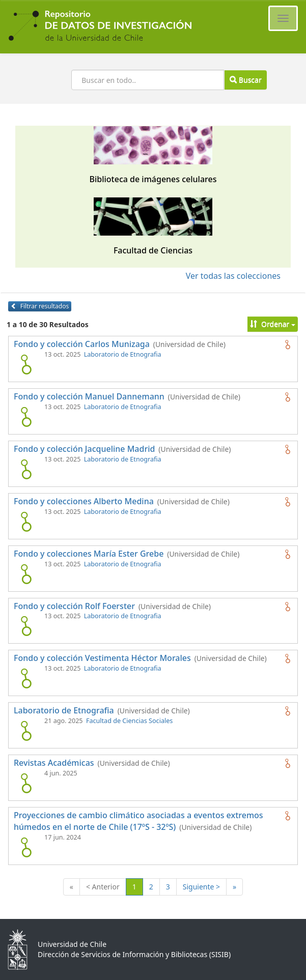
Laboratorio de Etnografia (123, 354)
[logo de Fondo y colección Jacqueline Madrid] (26, 469)
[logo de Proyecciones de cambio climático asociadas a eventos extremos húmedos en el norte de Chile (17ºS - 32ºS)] (26, 847)
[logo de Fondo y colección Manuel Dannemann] (26, 417)
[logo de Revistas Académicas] (26, 783)
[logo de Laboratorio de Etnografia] (26, 731)
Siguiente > (201, 887)
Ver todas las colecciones (233, 276)
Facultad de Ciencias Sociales (129, 721)
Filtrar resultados (40, 306)
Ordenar (273, 324)
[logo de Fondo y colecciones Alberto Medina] (26, 522)
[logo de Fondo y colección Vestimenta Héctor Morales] (26, 678)
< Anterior (103, 887)
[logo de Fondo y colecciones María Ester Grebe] (26, 574)
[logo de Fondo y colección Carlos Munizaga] (26, 364)
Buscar (245, 80)
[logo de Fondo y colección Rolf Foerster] (26, 626)
